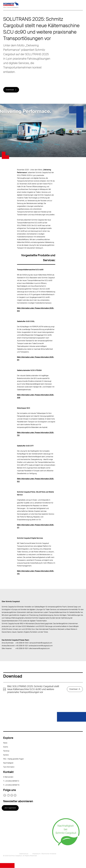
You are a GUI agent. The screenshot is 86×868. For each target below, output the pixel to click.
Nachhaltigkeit (8, 763)
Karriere (6, 755)
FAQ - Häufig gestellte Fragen (14, 759)
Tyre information (9, 767)
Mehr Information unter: (26, 525)
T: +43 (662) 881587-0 (11, 781)
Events (6, 747)
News (5, 743)
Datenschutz (24, 854)
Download (10, 90)
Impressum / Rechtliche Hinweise (44, 854)
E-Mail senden (8, 777)
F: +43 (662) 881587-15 (11, 785)
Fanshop (6, 751)
